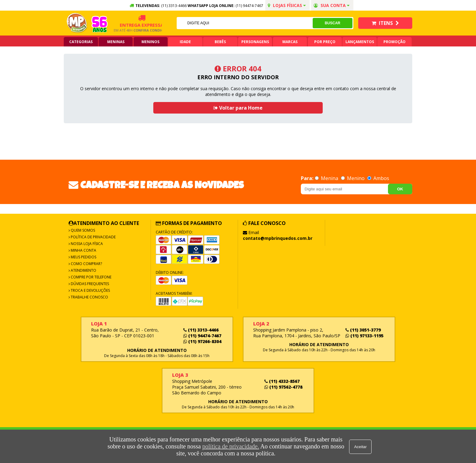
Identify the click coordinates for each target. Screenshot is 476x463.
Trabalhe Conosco (89, 297)
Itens (385, 23)
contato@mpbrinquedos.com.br (278, 238)
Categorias (81, 42)
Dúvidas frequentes (89, 284)
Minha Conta (83, 250)
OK (400, 189)
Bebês (220, 42)
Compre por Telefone (91, 277)
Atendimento (83, 270)
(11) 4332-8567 (282, 381)
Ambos (378, 178)
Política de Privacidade (93, 237)
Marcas (290, 42)
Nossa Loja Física (86, 244)
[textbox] (244, 23)
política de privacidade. (230, 446)
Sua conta (331, 5)
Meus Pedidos (83, 257)
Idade (185, 42)
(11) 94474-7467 (249, 6)
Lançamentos (360, 42)
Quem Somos (82, 230)
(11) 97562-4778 (283, 387)
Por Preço (325, 42)
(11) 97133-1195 (364, 336)
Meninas (116, 42)
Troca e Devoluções (90, 290)
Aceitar (361, 446)
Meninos (150, 42)
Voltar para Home (238, 108)
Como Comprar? (86, 264)
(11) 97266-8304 (202, 341)
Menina (327, 178)
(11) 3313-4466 (201, 330)
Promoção (394, 42)
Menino (353, 178)
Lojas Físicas (287, 5)
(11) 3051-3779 (363, 330)
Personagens (255, 42)
